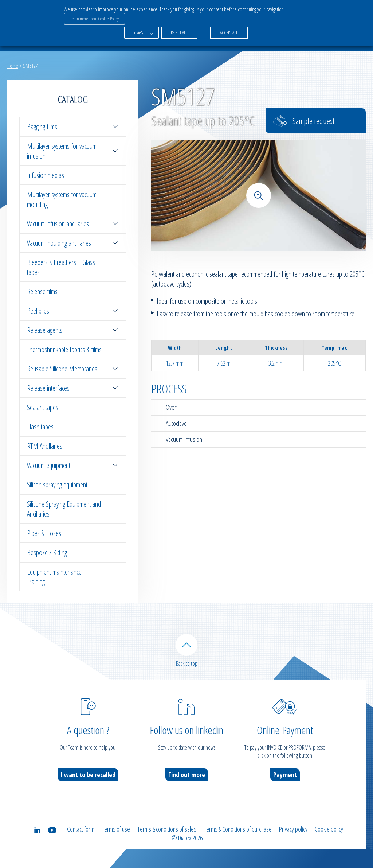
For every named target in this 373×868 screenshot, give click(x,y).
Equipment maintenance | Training (57, 577)
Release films (42, 291)
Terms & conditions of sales (167, 829)
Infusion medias (46, 175)
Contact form (81, 829)
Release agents (73, 330)
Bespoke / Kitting (47, 552)
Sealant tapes (43, 407)
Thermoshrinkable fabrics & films (64, 349)
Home (13, 66)
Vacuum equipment (73, 465)
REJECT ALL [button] (179, 32)
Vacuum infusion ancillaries (73, 224)
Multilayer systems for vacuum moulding (62, 199)
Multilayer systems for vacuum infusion (73, 151)
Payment (285, 775)
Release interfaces (73, 388)
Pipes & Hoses (44, 533)
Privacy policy (293, 829)
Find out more (187, 775)
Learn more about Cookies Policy (95, 19)
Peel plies (73, 311)
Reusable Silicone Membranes (73, 369)
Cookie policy (329, 829)
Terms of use (116, 829)
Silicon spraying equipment (57, 485)
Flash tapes (40, 427)
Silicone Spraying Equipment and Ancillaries (64, 509)
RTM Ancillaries (45, 446)
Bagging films (73, 127)
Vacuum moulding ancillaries (73, 243)
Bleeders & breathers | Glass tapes (61, 267)
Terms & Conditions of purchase (238, 829)
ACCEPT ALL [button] (229, 32)
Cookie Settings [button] (142, 32)
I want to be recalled (88, 775)
